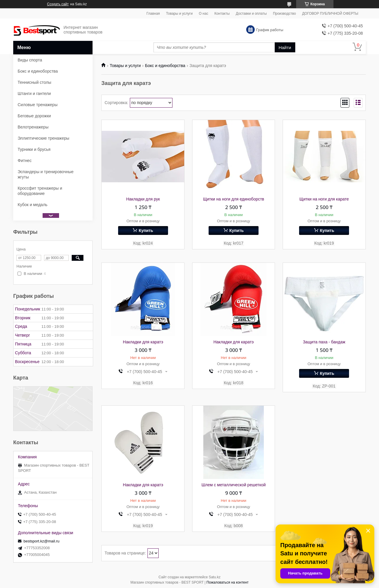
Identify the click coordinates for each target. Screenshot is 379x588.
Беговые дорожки (34, 116)
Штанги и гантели (34, 93)
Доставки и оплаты (251, 14)
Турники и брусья (34, 149)
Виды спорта (30, 60)
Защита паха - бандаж (324, 342)
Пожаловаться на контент (228, 582)
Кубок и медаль (32, 205)
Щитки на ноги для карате (324, 199)
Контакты (222, 14)
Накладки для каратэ (143, 342)
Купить (146, 230)
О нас (204, 14)
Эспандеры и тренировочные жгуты (46, 174)
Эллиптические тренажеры (43, 138)
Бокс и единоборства (165, 66)
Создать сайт (58, 4)
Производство (284, 14)
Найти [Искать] (285, 47)
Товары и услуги (179, 14)
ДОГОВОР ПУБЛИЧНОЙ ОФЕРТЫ (330, 14)
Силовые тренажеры (38, 105)
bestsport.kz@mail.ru (41, 541)
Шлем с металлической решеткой (234, 485)
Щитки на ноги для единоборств (234, 199)
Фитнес (25, 161)
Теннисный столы (34, 82)
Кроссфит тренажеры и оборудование (40, 191)
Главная (153, 14)
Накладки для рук (143, 199)
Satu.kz (214, 577)
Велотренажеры (33, 127)
